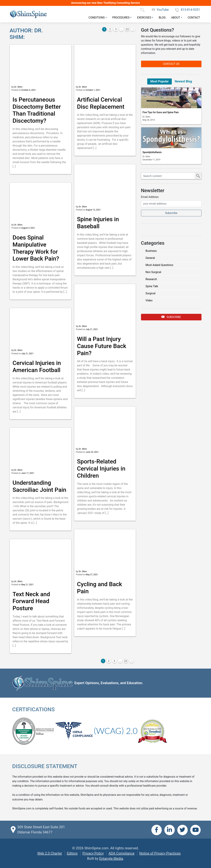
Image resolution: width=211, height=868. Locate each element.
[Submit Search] (198, 176)
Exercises (144, 18)
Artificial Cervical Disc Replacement (101, 103)
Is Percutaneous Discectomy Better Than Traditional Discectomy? (37, 110)
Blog (162, 18)
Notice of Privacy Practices (160, 853)
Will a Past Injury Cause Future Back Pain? (102, 346)
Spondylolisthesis (152, 152)
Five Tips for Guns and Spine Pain (161, 112)
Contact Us (171, 64)
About (175, 18)
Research (151, 279)
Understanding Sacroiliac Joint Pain (39, 486)
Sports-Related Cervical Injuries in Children (101, 468)
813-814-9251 (187, 10)
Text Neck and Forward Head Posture (31, 601)
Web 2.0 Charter (50, 853)
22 (127, 29)
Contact (194, 18)
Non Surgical (153, 272)
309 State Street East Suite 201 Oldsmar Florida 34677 (41, 830)
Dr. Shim (18, 87)
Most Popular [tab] (160, 81)
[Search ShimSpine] (168, 176)
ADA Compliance (121, 853)
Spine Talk (152, 286)
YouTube (160, 10)
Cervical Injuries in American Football (37, 366)
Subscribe (171, 317)
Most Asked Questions (159, 265)
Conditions (97, 18)
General (150, 258)
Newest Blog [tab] (183, 81)
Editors (72, 853)
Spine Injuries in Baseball (98, 223)
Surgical (150, 293)
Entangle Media (111, 858)
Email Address (150, 197)
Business (151, 251)
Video (149, 300)
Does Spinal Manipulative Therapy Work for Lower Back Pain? (36, 248)
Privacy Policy (93, 853)
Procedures (121, 18)
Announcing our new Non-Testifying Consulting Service (105, 3)
